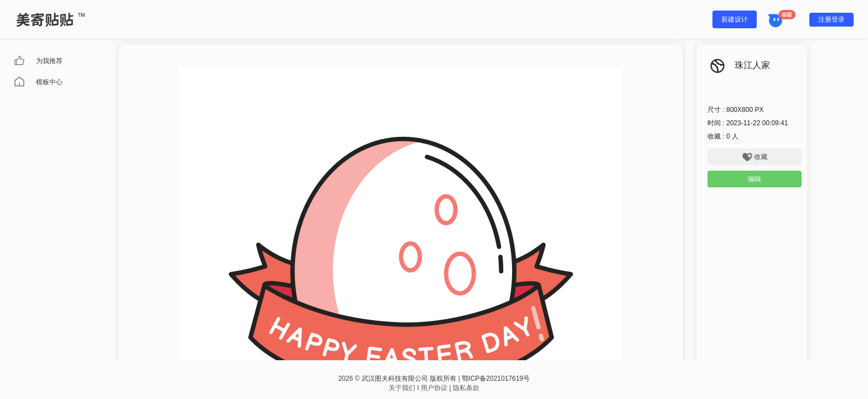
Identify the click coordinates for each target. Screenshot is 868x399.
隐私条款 (466, 388)
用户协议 (434, 388)
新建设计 (735, 19)
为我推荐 (49, 61)
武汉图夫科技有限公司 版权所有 (409, 378)
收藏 (755, 157)
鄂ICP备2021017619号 (496, 378)
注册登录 (831, 19)
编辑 (755, 179)
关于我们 (402, 388)
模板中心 (49, 82)
